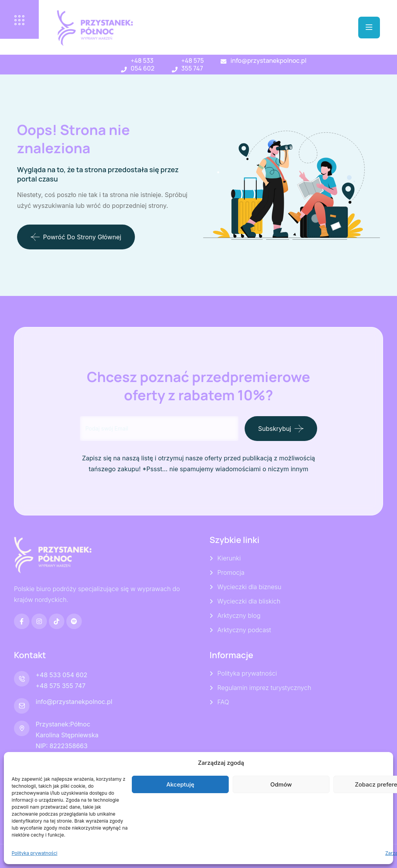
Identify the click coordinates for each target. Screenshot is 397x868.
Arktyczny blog (239, 616)
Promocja (231, 572)
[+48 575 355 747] (175, 70)
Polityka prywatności (35, 853)
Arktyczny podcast (244, 630)
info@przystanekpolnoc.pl (268, 61)
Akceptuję (180, 784)
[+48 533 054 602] (124, 70)
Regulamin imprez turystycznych (264, 688)
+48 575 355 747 (193, 64)
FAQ (223, 702)
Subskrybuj (275, 429)
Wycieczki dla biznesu (249, 587)
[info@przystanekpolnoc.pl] (224, 61)
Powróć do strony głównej (76, 237)
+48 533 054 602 (142, 64)
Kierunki (229, 558)
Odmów (281, 784)
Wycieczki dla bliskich (249, 601)
